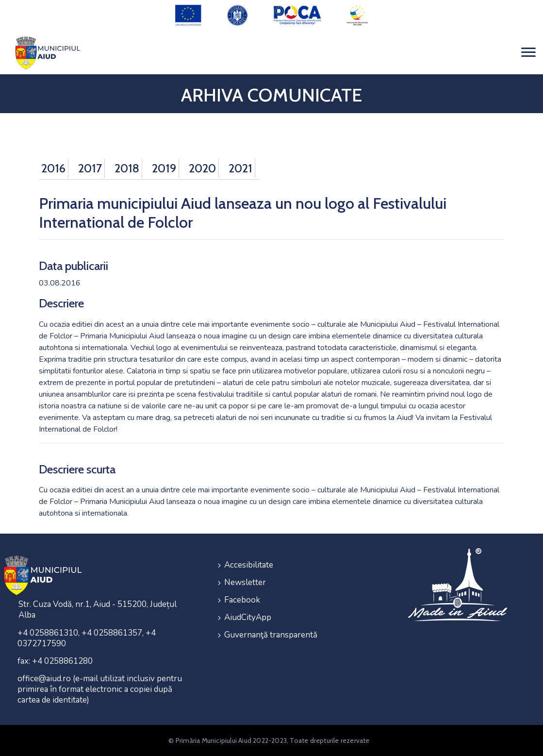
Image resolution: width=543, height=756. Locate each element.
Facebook (242, 599)
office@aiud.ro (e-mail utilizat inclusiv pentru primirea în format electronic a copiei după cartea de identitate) (100, 689)
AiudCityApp (248, 617)
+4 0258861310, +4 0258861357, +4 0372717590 (87, 638)
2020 (202, 168)
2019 (164, 168)
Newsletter (245, 582)
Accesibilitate (249, 564)
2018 (127, 168)
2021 (240, 168)
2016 (53, 168)
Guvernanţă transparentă (271, 634)
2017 (90, 168)
